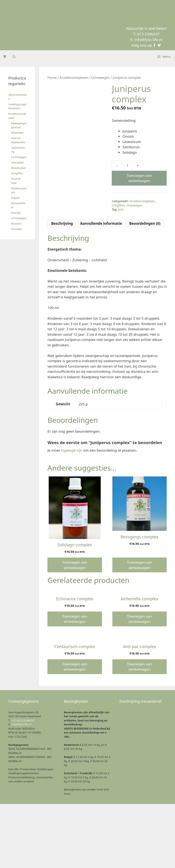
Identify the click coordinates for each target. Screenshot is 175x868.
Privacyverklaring (131, 860)
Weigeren (123, 850)
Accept (93, 850)
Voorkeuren (154, 850)
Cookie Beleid (111, 860)
